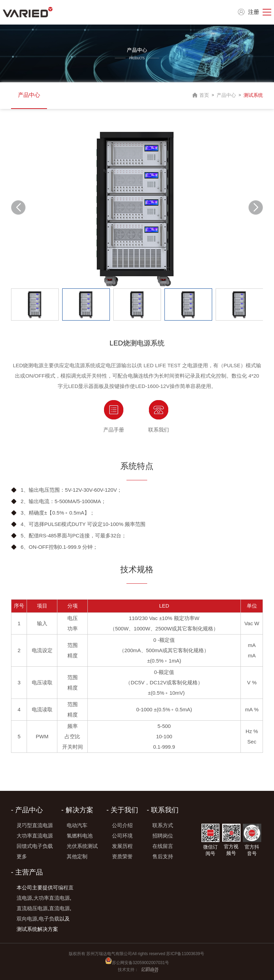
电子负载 (49, 919)
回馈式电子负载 (35, 846)
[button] (256, 207)
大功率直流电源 (35, 836)
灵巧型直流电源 (35, 825)
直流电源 (59, 908)
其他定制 (77, 856)
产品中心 (29, 95)
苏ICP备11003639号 (186, 954)
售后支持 (163, 856)
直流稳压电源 (32, 908)
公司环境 (122, 836)
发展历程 (122, 846)
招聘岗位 (163, 836)
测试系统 (253, 95)
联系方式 (163, 825)
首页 (204, 95)
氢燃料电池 (80, 836)
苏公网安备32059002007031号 (140, 963)
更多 (22, 856)
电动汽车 (77, 825)
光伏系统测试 (82, 846)
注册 (254, 12)
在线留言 (163, 846)
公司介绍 (122, 825)
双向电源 (27, 919)
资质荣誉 (122, 856)
